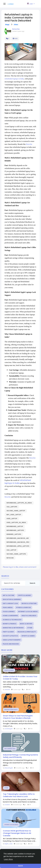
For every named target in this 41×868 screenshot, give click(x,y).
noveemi (7, 805)
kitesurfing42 (9, 768)
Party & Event (8, 632)
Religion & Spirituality (27, 632)
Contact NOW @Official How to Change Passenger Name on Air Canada (17, 833)
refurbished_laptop (15, 526)
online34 (7, 690)
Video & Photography (12, 640)
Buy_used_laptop (14, 515)
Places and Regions (11, 644)
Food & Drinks (9, 612)
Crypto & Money (24, 595)
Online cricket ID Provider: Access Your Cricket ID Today (20, 678)
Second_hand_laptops (16, 554)
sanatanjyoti (9, 729)
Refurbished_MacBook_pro (18, 542)
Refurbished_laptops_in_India (19, 503)
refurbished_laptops (15, 530)
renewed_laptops (14, 534)
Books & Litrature (29, 603)
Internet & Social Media (28, 612)
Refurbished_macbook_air (18, 538)
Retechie (16, 29)
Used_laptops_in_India (16, 522)
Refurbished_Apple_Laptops (18, 546)
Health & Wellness (29, 616)
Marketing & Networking (13, 628)
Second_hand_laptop (16, 511)
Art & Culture (9, 595)
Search (32, 583)
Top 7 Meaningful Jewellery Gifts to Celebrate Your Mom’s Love (19, 795)
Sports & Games (28, 636)
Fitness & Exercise (23, 608)
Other (16, 25)
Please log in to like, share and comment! (20, 567)
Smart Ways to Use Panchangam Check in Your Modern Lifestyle (18, 717)
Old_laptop (11, 550)
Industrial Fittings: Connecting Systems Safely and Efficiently (20, 756)
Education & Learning (12, 599)
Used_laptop (12, 519)
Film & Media (8, 608)
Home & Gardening (10, 616)
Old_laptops (12, 507)
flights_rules (9, 844)
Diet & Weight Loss (10, 603)
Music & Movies (26, 624)
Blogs (7, 25)
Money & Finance (10, 624)
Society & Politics (10, 636)
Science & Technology (12, 620)
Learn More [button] (8, 859)
